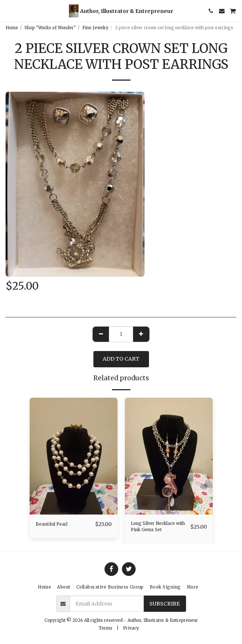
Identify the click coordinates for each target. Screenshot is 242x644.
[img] (74, 456)
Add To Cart (121, 359)
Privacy (131, 628)
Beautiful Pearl (52, 524)
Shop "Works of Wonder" (50, 28)
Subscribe (165, 604)
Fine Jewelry (95, 28)
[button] (8, 11)
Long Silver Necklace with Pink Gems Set (158, 527)
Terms (105, 628)
